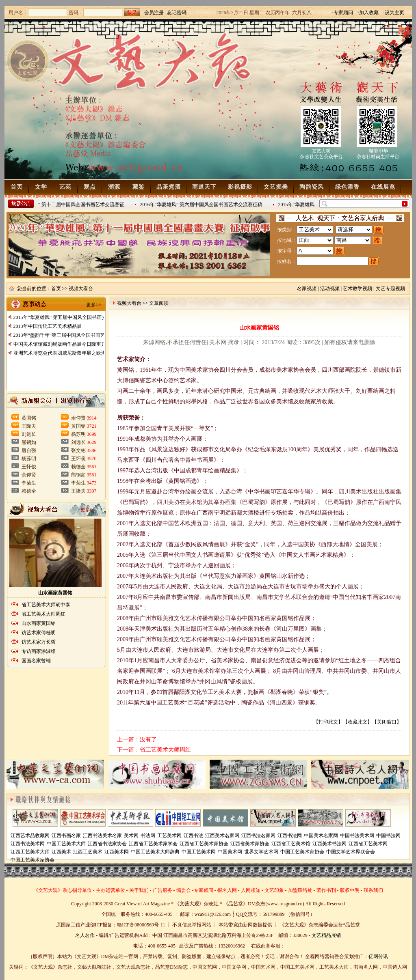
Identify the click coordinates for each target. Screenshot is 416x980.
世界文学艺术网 (261, 852)
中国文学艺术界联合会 (351, 852)
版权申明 (350, 890)
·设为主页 (394, 13)
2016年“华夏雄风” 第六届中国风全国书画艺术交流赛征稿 (203, 205)
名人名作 (85, 935)
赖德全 (29, 491)
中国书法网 (388, 836)
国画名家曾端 (36, 661)
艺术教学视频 (357, 289)
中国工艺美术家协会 (302, 852)
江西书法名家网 (258, 836)
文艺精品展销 (326, 935)
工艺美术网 (169, 836)
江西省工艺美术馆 (291, 844)
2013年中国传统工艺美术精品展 (48, 326)
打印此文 (328, 722)
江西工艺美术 (88, 852)
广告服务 (162, 890)
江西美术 (61, 852)
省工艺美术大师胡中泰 (46, 605)
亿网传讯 (378, 956)
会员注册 (154, 13)
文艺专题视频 (390, 289)
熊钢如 (29, 442)
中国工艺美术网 (199, 852)
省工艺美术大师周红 (43, 614)
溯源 (114, 187)
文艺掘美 (276, 187)
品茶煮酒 (169, 187)
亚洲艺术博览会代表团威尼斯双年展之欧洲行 (62, 353)
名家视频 (307, 289)
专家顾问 (204, 890)
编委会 (184, 890)
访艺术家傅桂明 (39, 633)
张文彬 (78, 450)
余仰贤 (29, 475)
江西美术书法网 (329, 844)
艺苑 (65, 187)
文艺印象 (274, 890)
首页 (17, 187)
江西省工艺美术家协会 (204, 844)
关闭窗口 (387, 722)
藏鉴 (139, 187)
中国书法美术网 (357, 836)
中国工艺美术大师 (66, 844)
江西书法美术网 (28, 844)
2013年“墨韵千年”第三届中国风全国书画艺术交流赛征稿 (74, 335)
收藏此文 (357, 722)
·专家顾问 (343, 13)
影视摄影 (240, 187)
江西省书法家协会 (107, 844)
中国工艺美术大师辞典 (155, 852)
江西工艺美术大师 (30, 852)
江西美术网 (117, 852)
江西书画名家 (66, 836)
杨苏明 (29, 459)
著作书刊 (326, 890)
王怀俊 (29, 467)
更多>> (94, 305)
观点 (90, 187)
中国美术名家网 (321, 836)
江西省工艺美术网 (368, 844)
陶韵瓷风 (312, 187)
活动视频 (330, 289)
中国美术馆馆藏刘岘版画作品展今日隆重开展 (62, 344)
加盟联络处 (300, 890)
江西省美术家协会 (250, 844)
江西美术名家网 (222, 836)
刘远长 (29, 434)
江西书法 (193, 836)
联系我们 (373, 890)
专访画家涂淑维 (39, 651)
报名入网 (227, 890)
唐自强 (29, 450)
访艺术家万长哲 (39, 642)
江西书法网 (290, 836)
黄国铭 (29, 418)
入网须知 (251, 890)
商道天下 (204, 187)
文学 (41, 187)
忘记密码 (177, 13)
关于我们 (139, 890)
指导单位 (82, 890)
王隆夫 (29, 426)
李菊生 (29, 483)
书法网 (148, 836)
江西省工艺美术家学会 (153, 844)
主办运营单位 (110, 890)
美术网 (131, 836)
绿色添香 (347, 187)
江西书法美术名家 (102, 836)
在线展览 (383, 187)
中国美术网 (230, 852)
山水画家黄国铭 (55, 593)
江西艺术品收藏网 (30, 836)
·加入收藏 (368, 13)
